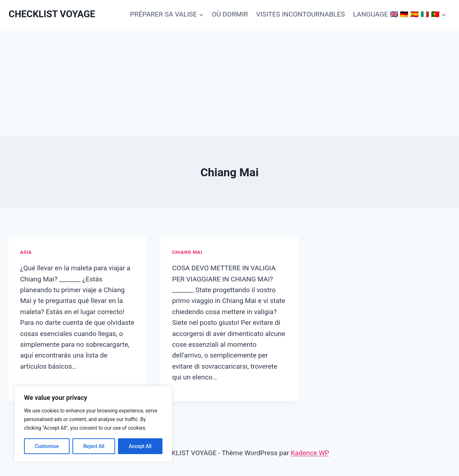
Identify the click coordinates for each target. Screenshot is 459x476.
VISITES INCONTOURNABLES (300, 14)
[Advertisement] (229, 83)
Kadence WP (310, 453)
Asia (26, 252)
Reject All (94, 446)
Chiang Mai (187, 252)
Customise (47, 446)
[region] (93, 424)
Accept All (140, 446)
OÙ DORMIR (230, 14)
